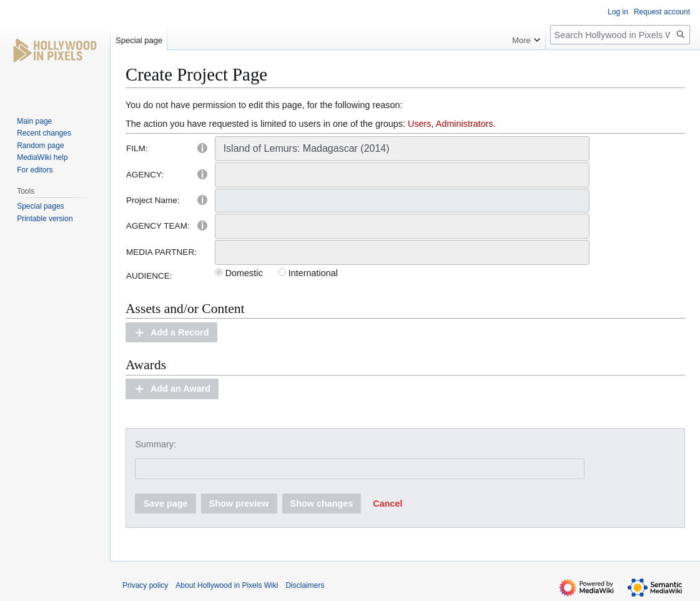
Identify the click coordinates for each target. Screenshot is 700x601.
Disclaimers (305, 585)
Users (420, 124)
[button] (171, 333)
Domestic (239, 273)
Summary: (155, 444)
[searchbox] (407, 148)
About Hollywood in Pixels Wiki (227, 585)
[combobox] (402, 149)
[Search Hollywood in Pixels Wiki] (620, 35)
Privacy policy (145, 585)
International (308, 273)
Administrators (465, 124)
